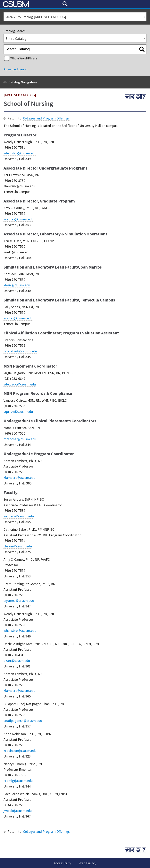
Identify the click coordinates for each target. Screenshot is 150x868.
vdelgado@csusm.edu (20, 384)
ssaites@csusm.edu (18, 318)
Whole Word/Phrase (24, 58)
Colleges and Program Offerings (46, 118)
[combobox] (75, 17)
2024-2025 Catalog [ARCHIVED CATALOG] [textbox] (36, 17)
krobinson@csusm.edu (20, 751)
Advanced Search (16, 69)
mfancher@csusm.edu (20, 439)
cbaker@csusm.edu (18, 546)
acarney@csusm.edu (18, 219)
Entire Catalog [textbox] (16, 38)
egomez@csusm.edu (19, 601)
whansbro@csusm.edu (20, 153)
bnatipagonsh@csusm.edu (23, 721)
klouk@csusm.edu (17, 285)
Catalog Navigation (23, 82)
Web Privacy (88, 863)
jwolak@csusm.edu (18, 811)
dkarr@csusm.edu (17, 661)
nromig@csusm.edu (18, 781)
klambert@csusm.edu (19, 478)
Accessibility (62, 863)
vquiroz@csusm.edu (18, 411)
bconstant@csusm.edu (20, 351)
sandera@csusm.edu (19, 516)
